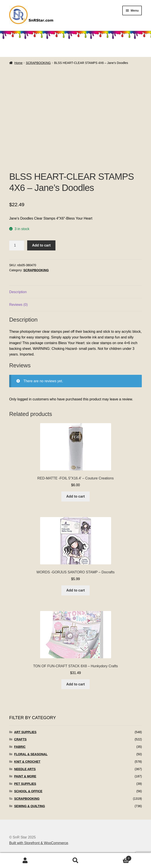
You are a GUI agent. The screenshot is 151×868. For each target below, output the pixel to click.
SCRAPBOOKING (38, 63)
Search (76, 861)
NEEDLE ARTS (25, 769)
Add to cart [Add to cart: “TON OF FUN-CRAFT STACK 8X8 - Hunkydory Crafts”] (75, 684)
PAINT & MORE (25, 776)
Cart (116, 858)
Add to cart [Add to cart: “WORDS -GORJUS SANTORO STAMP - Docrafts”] (75, 590)
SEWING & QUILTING (30, 806)
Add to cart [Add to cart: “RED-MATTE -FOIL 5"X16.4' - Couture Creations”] (75, 496)
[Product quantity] (17, 245)
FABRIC (20, 747)
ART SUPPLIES (25, 732)
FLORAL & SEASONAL (31, 754)
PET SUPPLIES (25, 784)
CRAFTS (20, 739)
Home (18, 63)
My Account (25, 861)
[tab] (75, 292)
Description (18, 292)
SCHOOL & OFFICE (28, 791)
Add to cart (41, 245)
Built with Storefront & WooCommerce (39, 843)
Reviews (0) (18, 305)
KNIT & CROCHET (27, 762)
